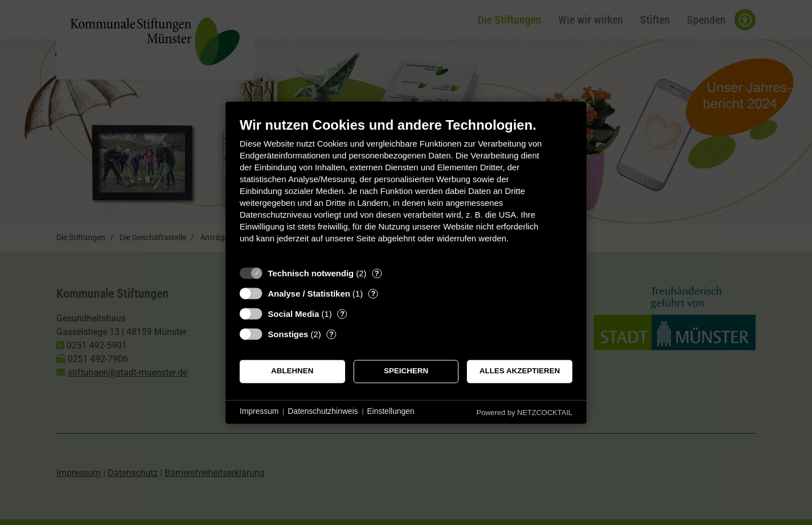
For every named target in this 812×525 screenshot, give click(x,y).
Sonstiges (288, 334)
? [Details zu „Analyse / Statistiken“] (373, 294)
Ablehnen (292, 371)
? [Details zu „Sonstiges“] (332, 334)
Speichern (406, 371)
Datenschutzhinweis (323, 412)
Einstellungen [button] (391, 412)
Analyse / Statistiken (309, 294)
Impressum (259, 412)
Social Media (294, 314)
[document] (406, 189)
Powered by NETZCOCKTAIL (524, 412)
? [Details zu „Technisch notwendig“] (377, 273)
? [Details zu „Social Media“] (342, 314)
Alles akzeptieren (520, 371)
